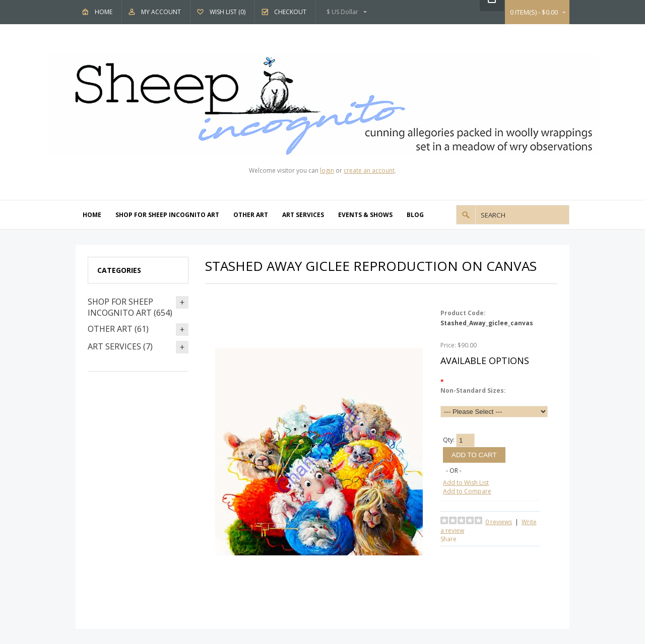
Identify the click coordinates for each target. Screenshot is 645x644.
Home (104, 12)
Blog (415, 215)
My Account (161, 12)
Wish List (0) (228, 12)
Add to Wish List (466, 483)
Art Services (303, 215)
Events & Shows (365, 215)
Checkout (290, 12)
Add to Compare (467, 491)
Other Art (251, 215)
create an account (369, 170)
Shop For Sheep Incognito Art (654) (130, 307)
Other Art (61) (118, 329)
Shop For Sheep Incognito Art (167, 215)
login (327, 170)
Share (448, 539)
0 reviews (499, 522)
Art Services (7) (120, 346)
